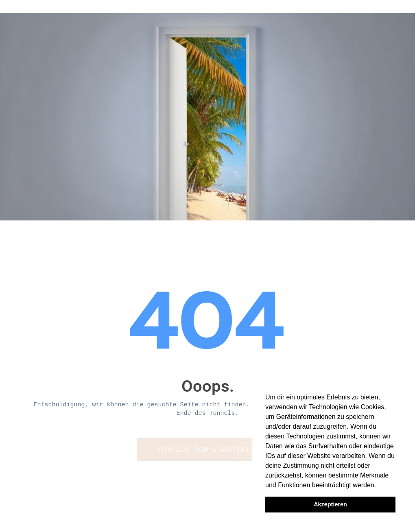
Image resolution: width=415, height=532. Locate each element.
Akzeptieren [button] (330, 504)
